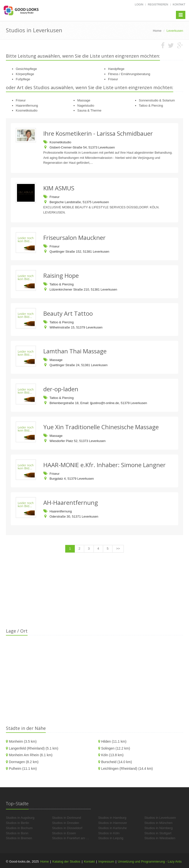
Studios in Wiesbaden (160, 838)
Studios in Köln (109, 833)
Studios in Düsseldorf (67, 828)
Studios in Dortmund (67, 818)
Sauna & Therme (89, 110)
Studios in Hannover (113, 823)
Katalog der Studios (66, 861)
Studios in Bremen (19, 838)
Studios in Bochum (19, 828)
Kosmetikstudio (27, 110)
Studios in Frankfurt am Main (73, 838)
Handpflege (116, 69)
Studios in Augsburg (20, 818)
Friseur (113, 79)
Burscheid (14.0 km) (117, 762)
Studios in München (158, 823)
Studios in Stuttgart (158, 833)
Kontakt (179, 4)
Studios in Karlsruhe (112, 828)
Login (139, 4)
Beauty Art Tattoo (68, 313)
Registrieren (158, 4)
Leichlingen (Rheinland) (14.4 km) (127, 769)
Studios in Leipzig (111, 838)
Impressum (106, 861)
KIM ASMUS (59, 188)
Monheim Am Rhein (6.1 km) (31, 755)
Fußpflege (23, 79)
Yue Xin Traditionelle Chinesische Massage (101, 427)
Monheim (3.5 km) (23, 741)
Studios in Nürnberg (159, 828)
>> (118, 549)
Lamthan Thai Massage (75, 351)
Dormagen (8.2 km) (24, 762)
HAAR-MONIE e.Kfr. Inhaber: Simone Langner (104, 465)
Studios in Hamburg (112, 818)
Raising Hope (61, 275)
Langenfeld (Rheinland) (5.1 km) (34, 748)
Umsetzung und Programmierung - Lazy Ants (150, 861)
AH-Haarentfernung (71, 502)
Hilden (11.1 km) (114, 741)
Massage (84, 100)
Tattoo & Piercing (151, 106)
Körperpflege (25, 74)
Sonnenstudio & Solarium (157, 100)
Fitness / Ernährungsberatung (129, 74)
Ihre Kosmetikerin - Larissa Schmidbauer (98, 133)
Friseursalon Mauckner (74, 237)
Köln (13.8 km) (112, 755)
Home (45, 861)
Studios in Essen (64, 833)
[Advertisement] (94, 593)
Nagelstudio (86, 106)
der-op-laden (61, 389)
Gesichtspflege (26, 69)
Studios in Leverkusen (160, 818)
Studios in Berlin (17, 823)
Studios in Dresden (66, 823)
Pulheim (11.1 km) (23, 769)
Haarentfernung (27, 106)
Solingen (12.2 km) (116, 748)
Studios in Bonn (17, 833)
